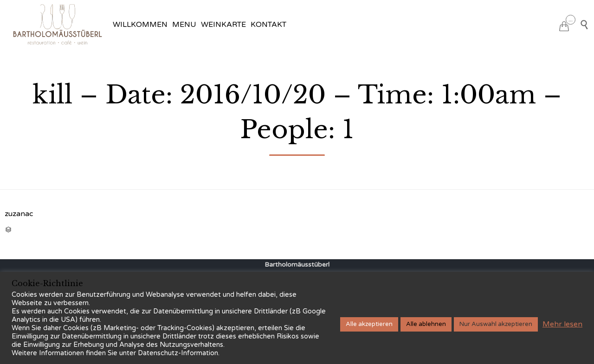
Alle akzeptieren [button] (369, 324)
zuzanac (19, 214)
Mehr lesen (562, 324)
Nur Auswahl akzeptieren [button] (496, 324)
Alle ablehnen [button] (426, 324)
